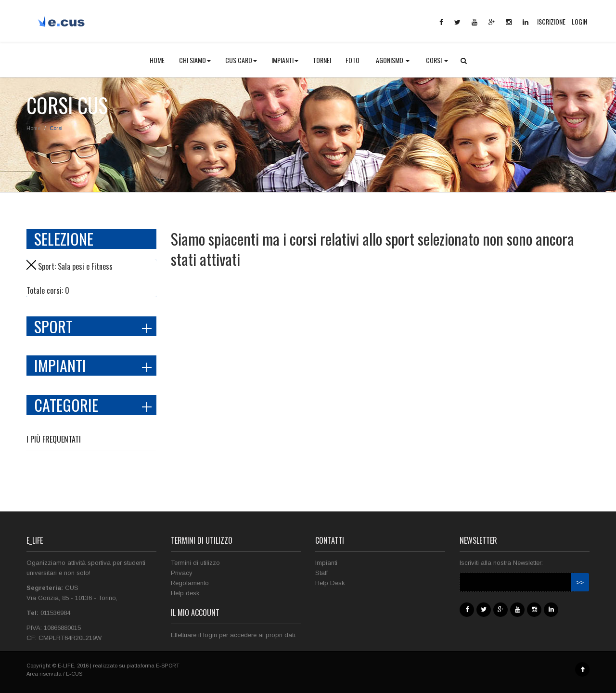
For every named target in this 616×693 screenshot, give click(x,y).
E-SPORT (168, 666)
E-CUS (74, 674)
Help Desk (330, 583)
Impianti (326, 563)
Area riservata (44, 674)
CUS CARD (241, 60)
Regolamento (190, 583)
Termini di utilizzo (195, 563)
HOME (157, 60)
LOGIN (579, 21)
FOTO (353, 60)
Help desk (185, 593)
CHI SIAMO (195, 60)
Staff (321, 573)
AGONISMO (393, 60)
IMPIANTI (285, 60)
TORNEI (322, 60)
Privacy (182, 573)
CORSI (437, 60)
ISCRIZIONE (551, 21)
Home (33, 128)
